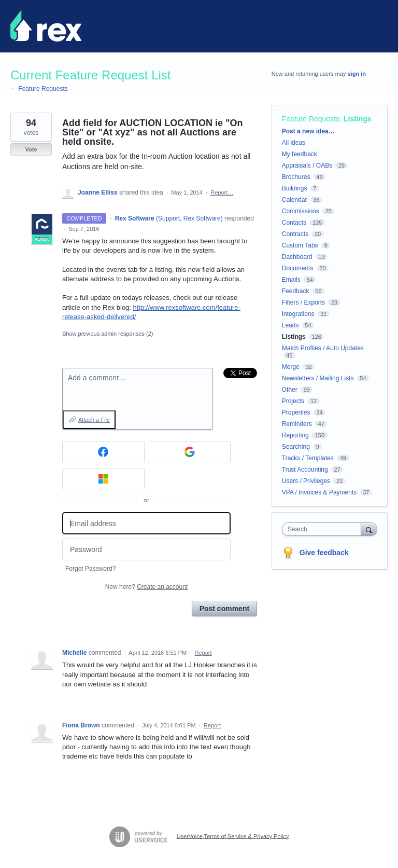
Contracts (295, 234)
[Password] (146, 550)
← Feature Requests (39, 89)
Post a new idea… (308, 131)
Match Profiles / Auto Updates (323, 348)
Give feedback (324, 553)
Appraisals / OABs (307, 166)
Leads (290, 325)
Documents (298, 268)
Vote (31, 149)
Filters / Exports (303, 302)
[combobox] (324, 529)
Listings (358, 119)
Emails (291, 280)
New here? (146, 587)
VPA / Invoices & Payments (319, 492)
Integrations (298, 314)
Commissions (301, 211)
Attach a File (94, 420)
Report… (222, 192)
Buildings (295, 188)
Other (290, 390)
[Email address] (146, 523)
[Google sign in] (190, 452)
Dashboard (297, 257)
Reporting (295, 435)
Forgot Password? (90, 569)
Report (203, 653)
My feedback (300, 154)
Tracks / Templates (308, 458)
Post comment (224, 609)
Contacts (294, 223)
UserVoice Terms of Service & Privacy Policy (233, 836)
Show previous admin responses (108, 334)
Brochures (296, 177)
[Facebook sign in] (103, 452)
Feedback (296, 291)
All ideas (294, 143)
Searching (296, 447)
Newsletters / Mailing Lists (318, 378)
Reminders (297, 424)
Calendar (295, 200)
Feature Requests (311, 119)
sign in (357, 74)
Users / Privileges (306, 481)
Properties (296, 412)
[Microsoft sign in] (103, 479)
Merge (291, 367)
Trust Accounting (305, 470)
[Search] (369, 529)
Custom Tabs (300, 245)
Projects (293, 401)
